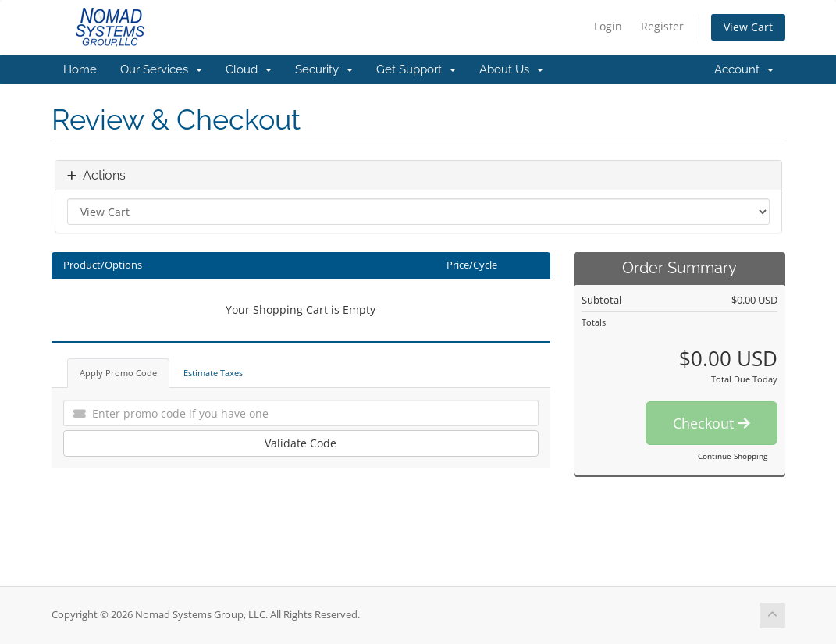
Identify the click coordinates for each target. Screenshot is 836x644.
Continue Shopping (733, 456)
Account (744, 69)
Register (662, 26)
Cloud (249, 69)
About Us (511, 69)
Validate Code (301, 443)
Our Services (161, 69)
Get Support (416, 69)
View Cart (748, 27)
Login (608, 26)
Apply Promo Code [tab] (118, 373)
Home (80, 69)
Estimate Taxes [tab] (213, 373)
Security (324, 69)
